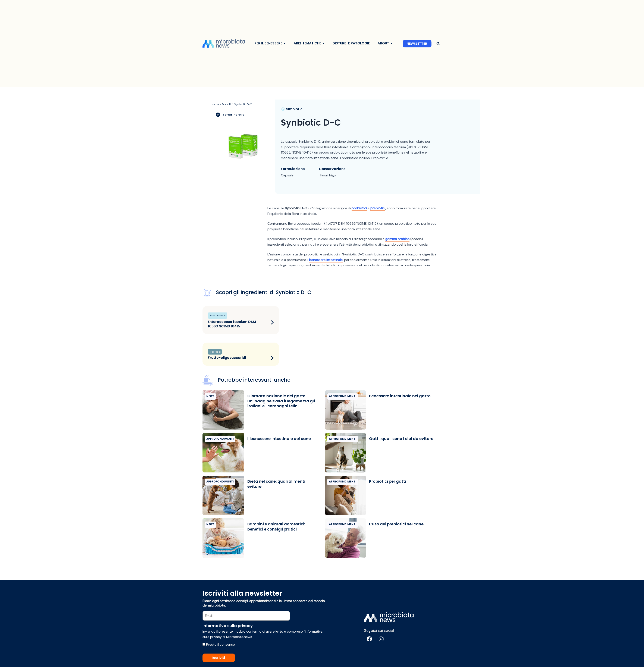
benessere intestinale (326, 260)
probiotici (359, 208)
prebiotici (378, 208)
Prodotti (227, 104)
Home (215, 104)
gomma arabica (397, 239)
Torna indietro (230, 114)
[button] (438, 44)
